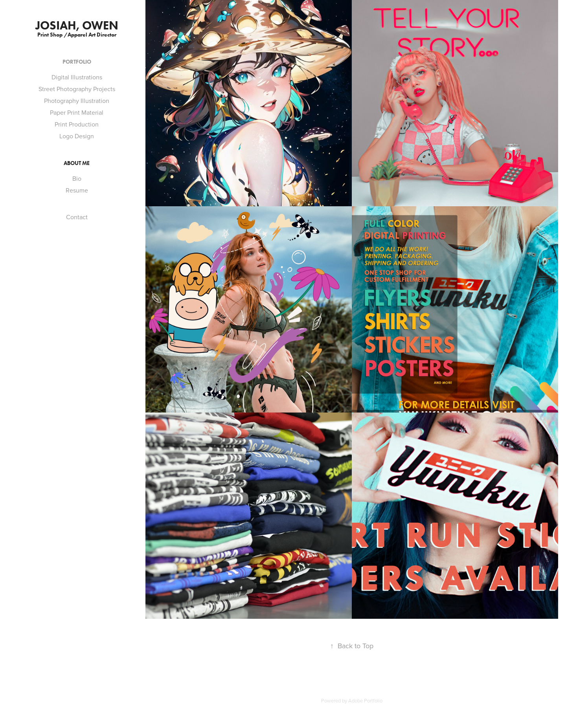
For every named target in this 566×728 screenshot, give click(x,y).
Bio (77, 178)
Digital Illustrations (77, 77)
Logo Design (77, 136)
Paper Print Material (77, 112)
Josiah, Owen (77, 25)
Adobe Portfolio (365, 700)
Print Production (77, 124)
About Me (77, 163)
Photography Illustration (77, 101)
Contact (77, 217)
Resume (77, 190)
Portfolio (77, 62)
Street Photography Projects (77, 89)
